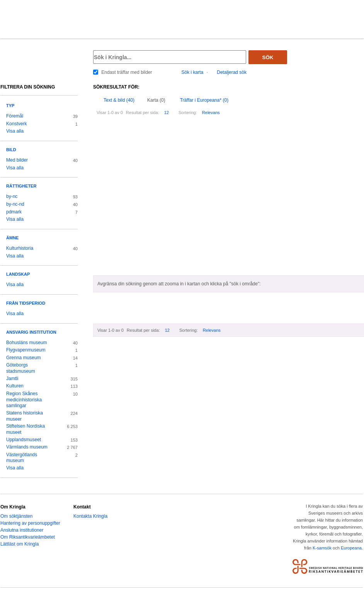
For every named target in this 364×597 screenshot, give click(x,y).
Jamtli (12, 379)
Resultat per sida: (143, 113)
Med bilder (17, 160)
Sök (268, 57)
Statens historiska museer (25, 416)
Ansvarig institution (31, 332)
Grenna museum (24, 358)
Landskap (18, 274)
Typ (10, 106)
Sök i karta (193, 72)
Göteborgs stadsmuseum (21, 368)
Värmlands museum (27, 447)
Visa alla (15, 131)
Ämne (12, 238)
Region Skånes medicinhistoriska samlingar (24, 400)
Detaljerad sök (232, 72)
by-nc (12, 196)
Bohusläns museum (27, 343)
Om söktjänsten (16, 516)
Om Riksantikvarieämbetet (28, 537)
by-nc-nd (15, 204)
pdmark (14, 212)
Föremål (15, 116)
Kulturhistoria (20, 248)
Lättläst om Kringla (20, 544)
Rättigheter (21, 186)
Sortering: (188, 113)
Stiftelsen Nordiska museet (26, 429)
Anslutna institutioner (22, 530)
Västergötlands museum (22, 458)
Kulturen (15, 386)
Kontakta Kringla (90, 516)
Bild (11, 150)
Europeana (351, 548)
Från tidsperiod (26, 303)
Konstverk (16, 124)
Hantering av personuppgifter (30, 523)
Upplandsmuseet (24, 440)
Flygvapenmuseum (26, 350)
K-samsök (322, 548)
